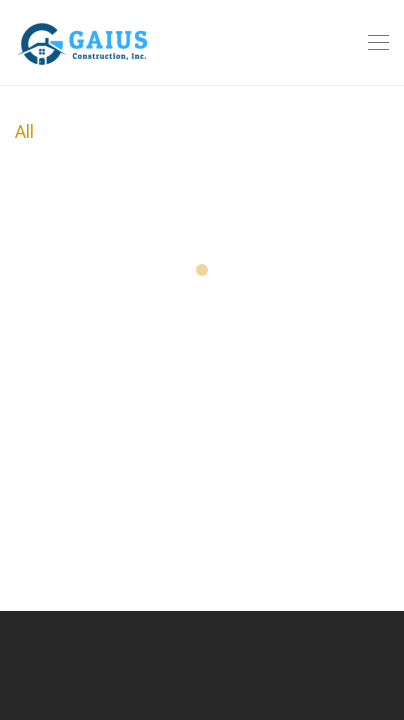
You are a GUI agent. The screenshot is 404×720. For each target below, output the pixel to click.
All (24, 131)
